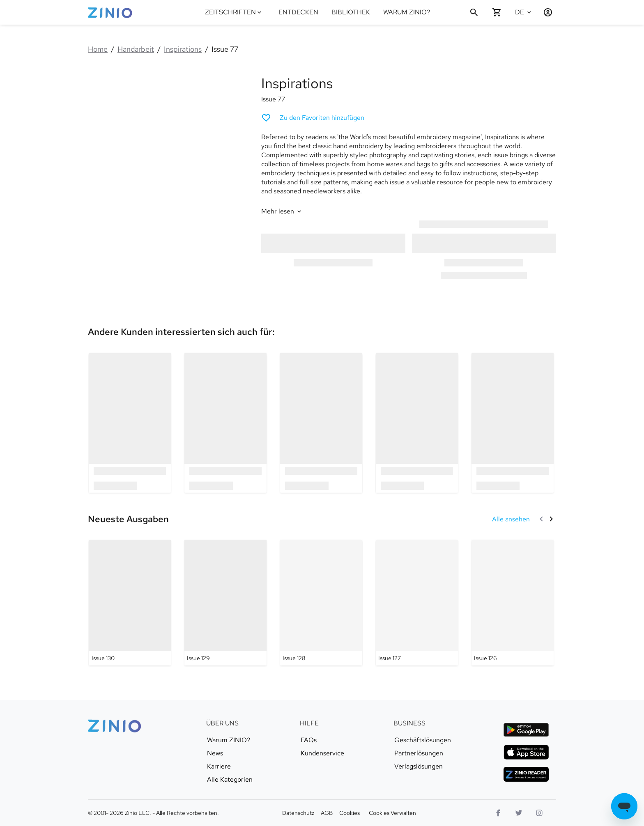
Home (98, 49)
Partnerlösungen (419, 753)
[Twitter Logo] (519, 813)
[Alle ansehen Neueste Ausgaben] (511, 519)
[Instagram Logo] (539, 813)
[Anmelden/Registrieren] (545, 12)
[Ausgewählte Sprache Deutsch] (524, 12)
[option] (130, 423)
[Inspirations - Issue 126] (513, 603)
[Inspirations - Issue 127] (417, 603)
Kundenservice (322, 753)
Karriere (219, 766)
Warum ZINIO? (229, 740)
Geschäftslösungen (423, 740)
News (215, 753)
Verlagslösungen (419, 766)
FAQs (309, 740)
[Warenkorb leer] (497, 12)
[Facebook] (498, 813)
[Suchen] (474, 12)
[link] (181, 332)
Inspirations (183, 49)
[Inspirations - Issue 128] (321, 603)
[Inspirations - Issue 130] (130, 603)
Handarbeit (136, 49)
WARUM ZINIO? (407, 12)
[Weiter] (551, 519)
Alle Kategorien (230, 780)
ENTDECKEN (298, 12)
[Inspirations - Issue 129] (225, 603)
